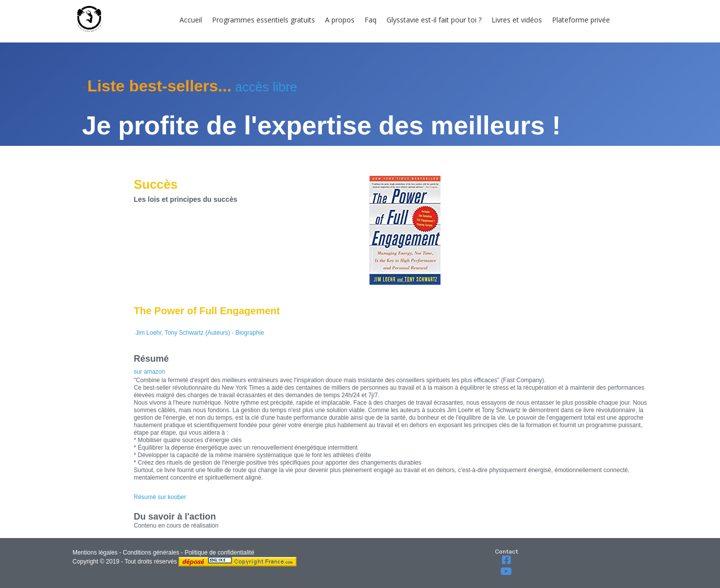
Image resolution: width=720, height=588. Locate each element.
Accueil (191, 20)
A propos (340, 20)
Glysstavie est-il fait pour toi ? (434, 20)
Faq (370, 20)
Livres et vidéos (517, 20)
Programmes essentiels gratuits (263, 20)
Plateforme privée (581, 20)
